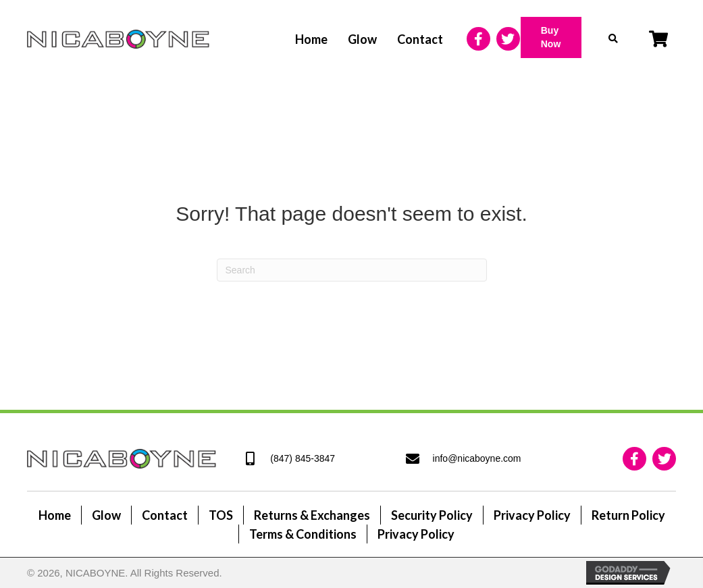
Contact (165, 515)
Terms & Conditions (303, 534)
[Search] (352, 270)
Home (55, 515)
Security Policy (432, 515)
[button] (551, 37)
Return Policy (628, 515)
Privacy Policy (532, 515)
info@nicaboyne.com (477, 458)
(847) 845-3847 (303, 458)
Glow (106, 515)
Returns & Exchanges (312, 515)
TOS (221, 515)
